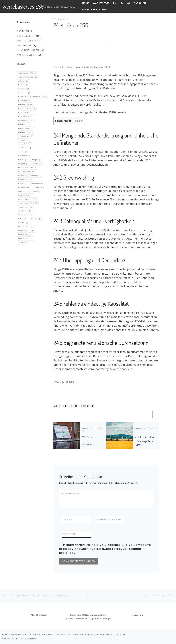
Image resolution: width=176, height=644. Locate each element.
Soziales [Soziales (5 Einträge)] (36, 191)
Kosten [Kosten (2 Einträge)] (37, 164)
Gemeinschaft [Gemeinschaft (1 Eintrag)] (25, 136)
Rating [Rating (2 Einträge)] (22, 184)
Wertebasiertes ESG (22, 634)
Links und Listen (28, 50)
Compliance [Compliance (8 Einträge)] (24, 93)
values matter (29, 639)
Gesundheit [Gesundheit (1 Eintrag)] (24, 144)
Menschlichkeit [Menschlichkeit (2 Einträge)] (26, 172)
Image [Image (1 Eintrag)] (36, 160)
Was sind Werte (27, 55)
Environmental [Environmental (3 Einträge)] (25, 105)
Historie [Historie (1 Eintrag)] (23, 160)
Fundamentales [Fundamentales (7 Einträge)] (26, 128)
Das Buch (23, 31)
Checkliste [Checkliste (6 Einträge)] (24, 89)
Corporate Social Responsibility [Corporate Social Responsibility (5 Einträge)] (32, 97)
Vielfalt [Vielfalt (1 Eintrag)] (36, 219)
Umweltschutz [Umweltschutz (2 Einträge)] (25, 195)
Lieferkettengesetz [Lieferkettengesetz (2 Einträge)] (27, 168)
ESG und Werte (26, 41)
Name (68, 519)
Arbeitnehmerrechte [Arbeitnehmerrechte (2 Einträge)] (27, 73)
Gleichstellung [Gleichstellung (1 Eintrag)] (25, 148)
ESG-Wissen (24, 45)
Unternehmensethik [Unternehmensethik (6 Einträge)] (27, 199)
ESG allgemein (26, 36)
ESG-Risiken (87, 437)
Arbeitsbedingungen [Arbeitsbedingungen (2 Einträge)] (27, 77)
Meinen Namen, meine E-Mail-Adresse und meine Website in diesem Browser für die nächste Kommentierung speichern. (105, 549)
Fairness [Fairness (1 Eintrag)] (23, 124)
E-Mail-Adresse (109, 519)
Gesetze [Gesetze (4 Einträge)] (23, 140)
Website (70, 534)
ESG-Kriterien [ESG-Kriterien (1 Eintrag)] (25, 113)
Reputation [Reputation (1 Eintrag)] (37, 184)
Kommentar (70, 494)
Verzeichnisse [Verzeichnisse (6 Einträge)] (25, 215)
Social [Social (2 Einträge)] (22, 191)
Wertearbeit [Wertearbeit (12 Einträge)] (25, 235)
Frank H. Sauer (65, 67)
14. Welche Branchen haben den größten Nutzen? (144, 441)
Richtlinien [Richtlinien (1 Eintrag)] (24, 188)
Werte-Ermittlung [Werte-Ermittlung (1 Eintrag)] (26, 231)
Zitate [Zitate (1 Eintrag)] (22, 243)
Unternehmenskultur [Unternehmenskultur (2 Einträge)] (28, 203)
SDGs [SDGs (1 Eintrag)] (38, 188)
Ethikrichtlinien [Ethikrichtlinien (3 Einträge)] (26, 120)
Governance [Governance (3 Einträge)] (24, 156)
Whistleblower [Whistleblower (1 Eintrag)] (25, 239)
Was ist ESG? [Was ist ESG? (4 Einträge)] (25, 227)
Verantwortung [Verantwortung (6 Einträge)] (25, 207)
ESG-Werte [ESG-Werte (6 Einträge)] (24, 117)
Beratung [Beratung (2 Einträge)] (23, 85)
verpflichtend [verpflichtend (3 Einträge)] (25, 211)
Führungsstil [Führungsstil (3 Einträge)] (25, 132)
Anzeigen (78, 121)
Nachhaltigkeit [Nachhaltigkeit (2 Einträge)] (25, 180)
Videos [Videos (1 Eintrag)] (22, 219)
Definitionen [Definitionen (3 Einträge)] (24, 101)
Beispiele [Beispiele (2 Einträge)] (23, 81)
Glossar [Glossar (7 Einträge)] (23, 152)
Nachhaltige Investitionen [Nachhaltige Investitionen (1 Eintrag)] (30, 176)
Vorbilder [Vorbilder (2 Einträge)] (23, 223)
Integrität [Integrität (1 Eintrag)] (23, 164)
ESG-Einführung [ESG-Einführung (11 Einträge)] (27, 109)
